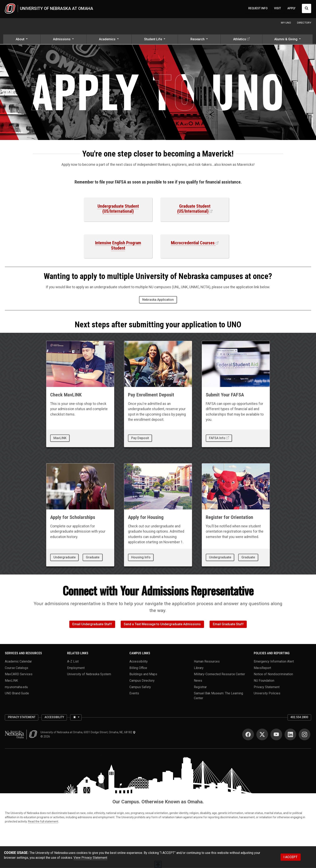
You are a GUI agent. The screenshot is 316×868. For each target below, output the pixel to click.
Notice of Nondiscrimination (273, 674)
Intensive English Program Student (118, 245)
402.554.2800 (299, 717)
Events (134, 693)
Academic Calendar (18, 661)
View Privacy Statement (90, 858)
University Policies (267, 693)
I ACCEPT (291, 857)
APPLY (291, 8)
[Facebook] (248, 734)
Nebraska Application (158, 300)
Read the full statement (43, 821)
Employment (76, 668)
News (198, 680)
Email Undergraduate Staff (92, 624)
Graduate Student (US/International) (194, 209)
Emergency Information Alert (274, 661)
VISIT (278, 8)
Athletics (240, 39)
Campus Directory (142, 680)
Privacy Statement (267, 687)
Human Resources (207, 661)
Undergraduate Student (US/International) (118, 209)
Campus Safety (140, 687)
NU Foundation (264, 680)
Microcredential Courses (193, 243)
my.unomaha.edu (16, 687)
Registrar (200, 687)
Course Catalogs (17, 668)
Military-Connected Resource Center (219, 674)
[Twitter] (262, 734)
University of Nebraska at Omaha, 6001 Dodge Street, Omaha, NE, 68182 (88, 732)
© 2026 (46, 736)
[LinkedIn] (290, 734)
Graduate (93, 557)
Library (199, 668)
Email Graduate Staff (228, 624)
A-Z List (73, 661)
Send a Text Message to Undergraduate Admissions (162, 624)
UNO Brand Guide (17, 693)
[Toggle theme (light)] (76, 718)
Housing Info (141, 557)
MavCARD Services (19, 674)
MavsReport (262, 668)
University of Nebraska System (89, 674)
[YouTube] (276, 734)
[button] (22, 39)
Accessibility (139, 661)
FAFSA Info (217, 438)
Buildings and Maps (143, 674)
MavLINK (60, 438)
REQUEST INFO (258, 8)
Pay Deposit (140, 438)
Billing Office (138, 668)
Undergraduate (64, 557)
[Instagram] (305, 734)
